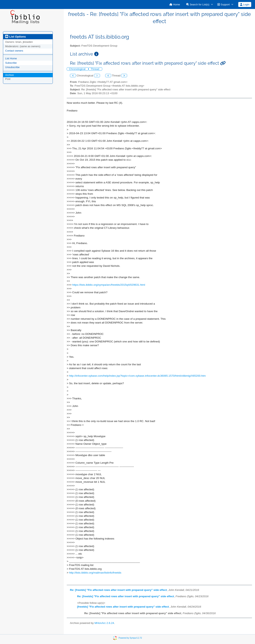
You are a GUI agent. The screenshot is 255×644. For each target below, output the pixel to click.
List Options (15, 37)
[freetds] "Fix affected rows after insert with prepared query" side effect (123, 607)
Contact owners (14, 51)
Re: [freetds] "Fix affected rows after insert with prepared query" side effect (118, 590)
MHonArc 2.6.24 (104, 623)
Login (245, 4)
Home (175, 4)
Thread (95, 69)
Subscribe (11, 63)
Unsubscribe (12, 67)
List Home (11, 58)
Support (224, 4)
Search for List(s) (198, 4)
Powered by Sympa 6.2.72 (130, 638)
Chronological (78, 69)
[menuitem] (175, 4)
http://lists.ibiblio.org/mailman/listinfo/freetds (95, 573)
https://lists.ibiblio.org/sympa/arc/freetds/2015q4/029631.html (109, 285)
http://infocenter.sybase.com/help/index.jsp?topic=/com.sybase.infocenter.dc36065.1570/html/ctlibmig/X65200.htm (137, 376)
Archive (9, 75)
